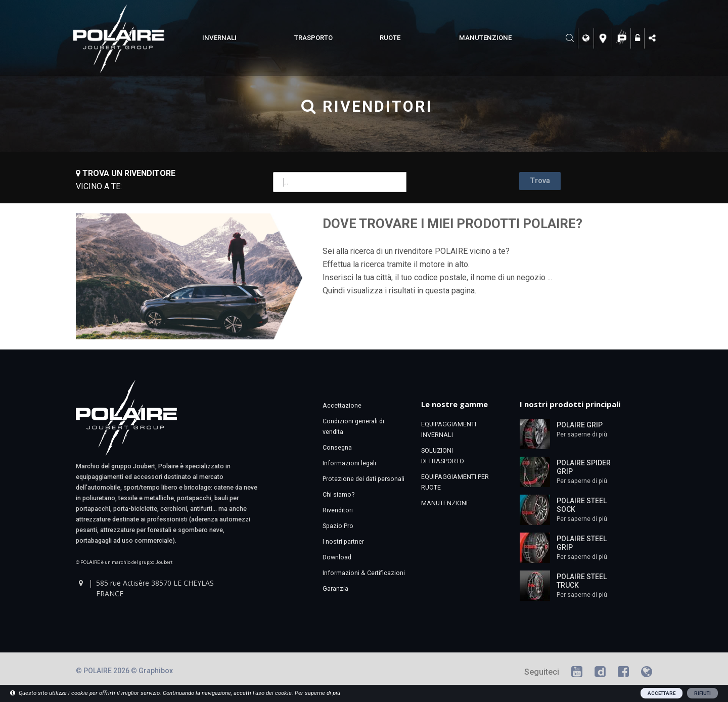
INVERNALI (219, 38)
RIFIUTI (702, 693)
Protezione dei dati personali (363, 479)
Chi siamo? (338, 494)
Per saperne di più (582, 434)
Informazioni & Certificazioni (364, 573)
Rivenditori (338, 510)
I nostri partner (343, 541)
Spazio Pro (338, 526)
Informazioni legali (349, 463)
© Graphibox (152, 671)
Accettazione (342, 405)
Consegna (337, 447)
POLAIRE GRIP (580, 425)
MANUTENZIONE (485, 38)
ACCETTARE (662, 693)
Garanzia (335, 588)
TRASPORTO (313, 38)
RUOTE (390, 38)
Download (337, 557)
